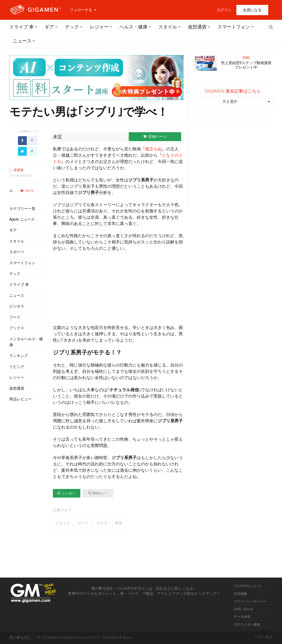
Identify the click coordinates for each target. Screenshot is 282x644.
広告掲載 (240, 594)
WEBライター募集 (247, 624)
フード (15, 317)
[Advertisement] (28, 481)
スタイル (168, 27)
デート (83, 523)
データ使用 (242, 617)
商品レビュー (20, 399)
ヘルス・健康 (133, 27)
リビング (17, 367)
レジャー (99, 27)
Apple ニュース (22, 219)
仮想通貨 (197, 27)
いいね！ (67, 493)
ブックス (17, 328)
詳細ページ (155, 137)
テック (72, 27)
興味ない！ (99, 493)
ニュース (22, 41)
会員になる (252, 10)
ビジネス (17, 306)
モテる (102, 523)
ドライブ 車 (22, 27)
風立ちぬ (153, 149)
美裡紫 (19, 170)
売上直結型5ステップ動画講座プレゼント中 (246, 65)
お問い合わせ (244, 609)
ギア (49, 27)
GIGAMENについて (248, 586)
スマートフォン (234, 27)
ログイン (224, 10)
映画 (119, 523)
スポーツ (17, 252)
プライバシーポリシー (250, 601)
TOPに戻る (264, 635)
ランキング (19, 356)
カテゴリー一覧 (22, 209)
